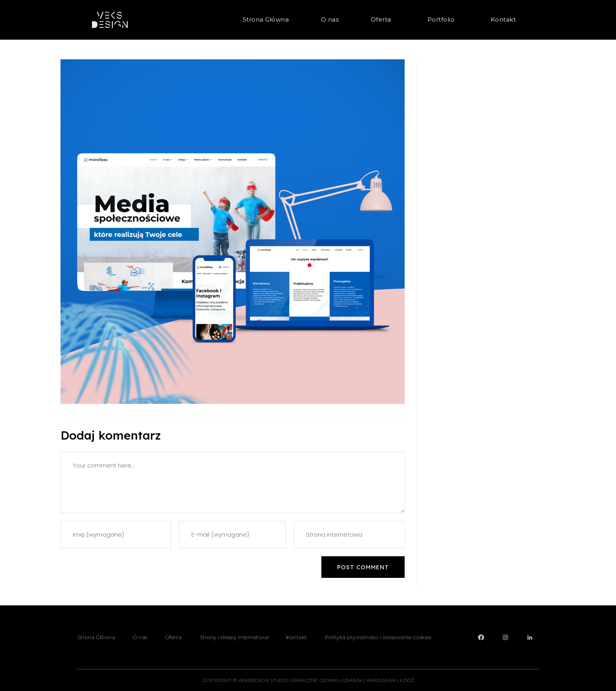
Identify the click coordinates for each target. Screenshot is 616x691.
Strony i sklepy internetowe (234, 637)
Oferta (383, 20)
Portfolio (443, 20)
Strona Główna (266, 19)
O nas (330, 19)
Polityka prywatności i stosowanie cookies (378, 637)
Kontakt (503, 19)
